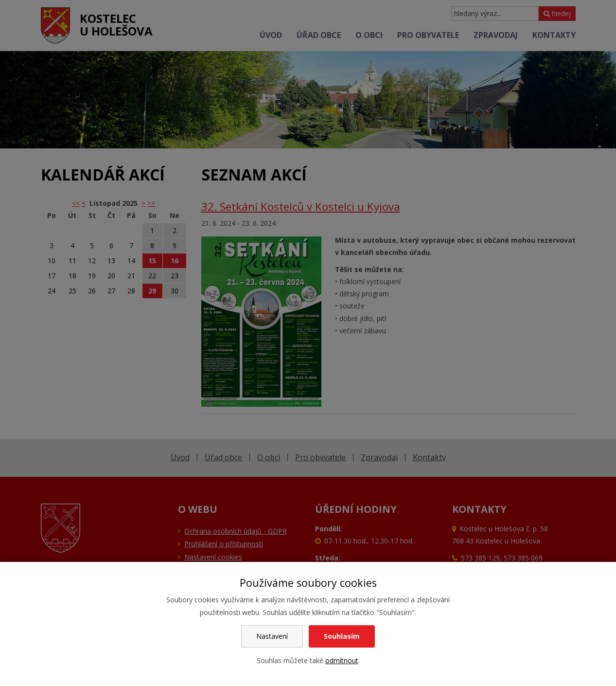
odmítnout (342, 660)
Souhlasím (342, 636)
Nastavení (272, 636)
